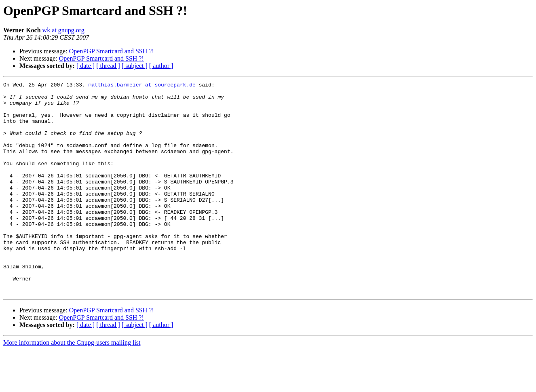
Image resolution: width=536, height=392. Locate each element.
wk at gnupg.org (63, 30)
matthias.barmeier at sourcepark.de (142, 86)
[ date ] (85, 66)
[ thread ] (108, 66)
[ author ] (161, 66)
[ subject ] (135, 66)
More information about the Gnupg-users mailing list (72, 385)
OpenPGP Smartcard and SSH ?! (112, 51)
